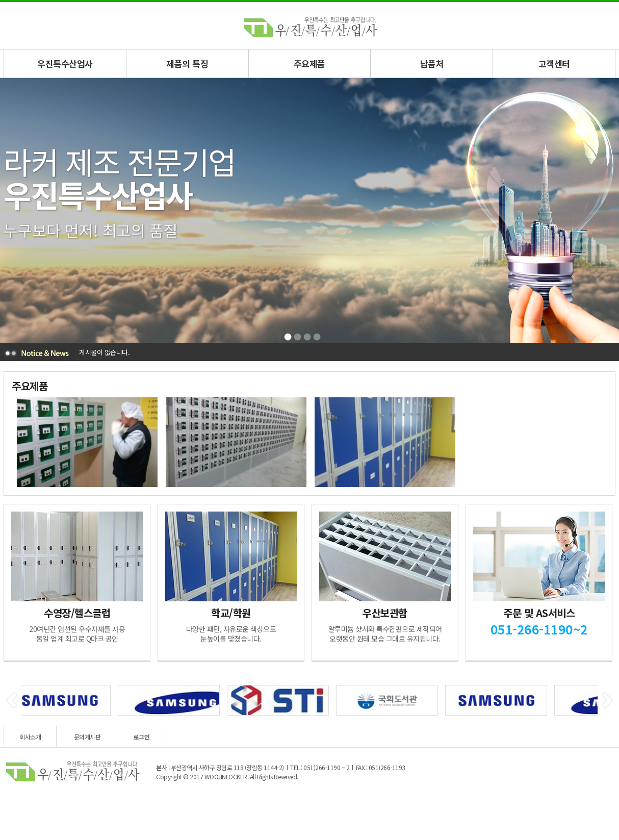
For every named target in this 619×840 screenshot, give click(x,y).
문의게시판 (87, 737)
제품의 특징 (187, 63)
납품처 (432, 63)
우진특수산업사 (65, 63)
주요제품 (310, 63)
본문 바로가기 (0, 2)
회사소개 (30, 737)
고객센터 (554, 63)
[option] (86, 442)
